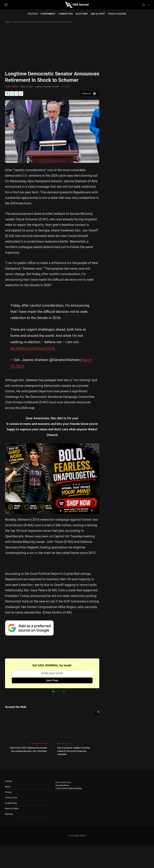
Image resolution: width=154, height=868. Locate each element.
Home (7, 22)
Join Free (52, 680)
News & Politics (12, 809)
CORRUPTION (66, 14)
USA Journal (80, 836)
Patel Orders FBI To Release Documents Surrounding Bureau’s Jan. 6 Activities (30, 751)
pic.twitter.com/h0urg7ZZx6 (33, 348)
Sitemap (9, 814)
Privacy (8, 792)
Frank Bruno (12, 87)
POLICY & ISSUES (117, 14)
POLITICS (33, 14)
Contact (9, 781)
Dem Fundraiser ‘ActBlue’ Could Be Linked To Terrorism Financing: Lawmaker (75, 751)
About (8, 787)
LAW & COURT (98, 14)
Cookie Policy (11, 803)
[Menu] (6, 5)
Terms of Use (11, 798)
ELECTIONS (82, 14)
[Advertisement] (77, 49)
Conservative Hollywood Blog (69, 788)
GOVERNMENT (48, 14)
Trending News (62, 785)
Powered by (52, 691)
